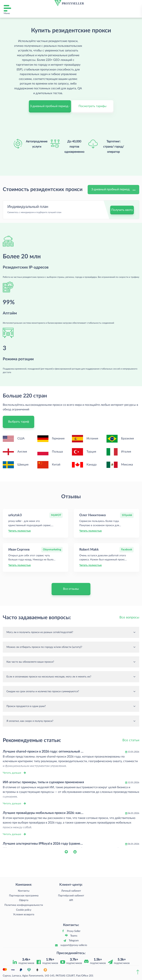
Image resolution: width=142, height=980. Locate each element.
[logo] (69, 3)
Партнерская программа (24, 896)
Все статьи (131, 740)
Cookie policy (24, 910)
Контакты (24, 891)
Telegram (74, 941)
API (71, 900)
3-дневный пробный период (113, 189)
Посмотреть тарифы (93, 106)
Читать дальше (12, 773)
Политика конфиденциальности (24, 905)
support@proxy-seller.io (74, 945)
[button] (69, 852)
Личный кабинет (71, 891)
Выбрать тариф (19, 422)
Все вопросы (129, 618)
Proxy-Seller (74, 931)
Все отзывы (71, 589)
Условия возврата (24, 915)
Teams (74, 936)
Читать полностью (20, 531)
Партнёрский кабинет (71, 896)
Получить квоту (122, 210)
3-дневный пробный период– (50, 106)
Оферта (24, 900)
